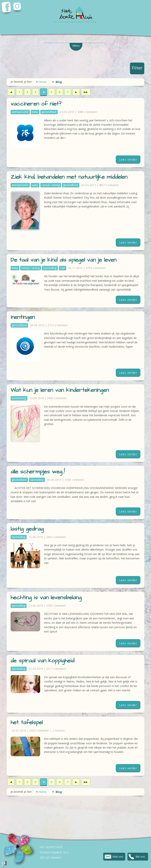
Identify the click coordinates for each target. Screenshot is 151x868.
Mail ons (118, 857)
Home (42, 82)
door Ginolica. (4, 855)
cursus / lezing (51, 185)
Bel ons (140, 857)
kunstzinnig (19, 398)
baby (35, 112)
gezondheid (49, 112)
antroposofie (20, 112)
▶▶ (86, 92)
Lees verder (128, 160)
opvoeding (50, 268)
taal (62, 268)
